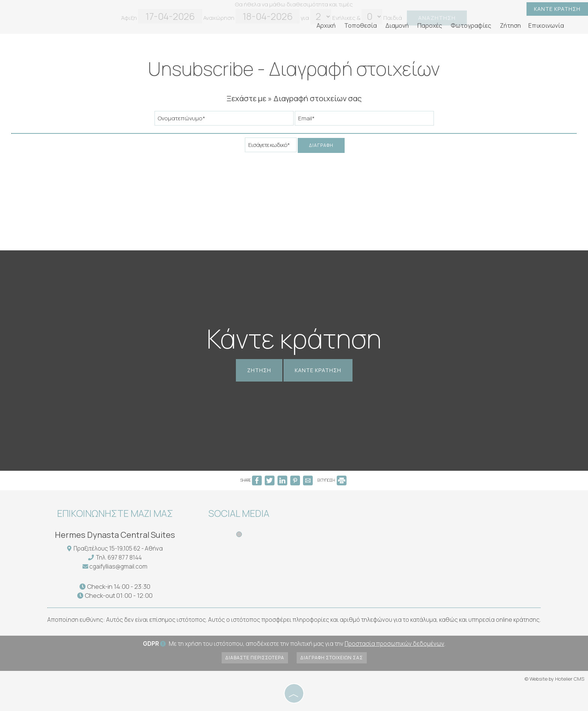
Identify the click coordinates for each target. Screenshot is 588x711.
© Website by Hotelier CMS (554, 679)
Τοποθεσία (361, 25)
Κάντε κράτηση (557, 9)
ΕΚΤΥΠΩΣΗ (332, 480)
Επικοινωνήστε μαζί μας (115, 513)
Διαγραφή (321, 145)
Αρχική (326, 25)
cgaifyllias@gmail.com (118, 567)
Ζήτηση (510, 25)
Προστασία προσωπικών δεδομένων (394, 644)
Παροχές (430, 25)
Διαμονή (397, 25)
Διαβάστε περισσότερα (255, 658)
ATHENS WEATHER (351, 533)
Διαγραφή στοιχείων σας (332, 658)
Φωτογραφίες (471, 25)
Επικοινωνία (546, 25)
